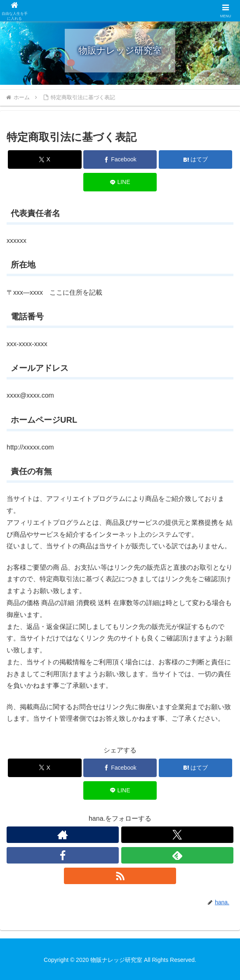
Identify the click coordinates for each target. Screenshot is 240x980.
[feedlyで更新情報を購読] (177, 855)
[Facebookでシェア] (120, 159)
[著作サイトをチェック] (63, 835)
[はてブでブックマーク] (196, 159)
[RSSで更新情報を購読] (120, 876)
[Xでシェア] (45, 159)
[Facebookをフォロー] (63, 855)
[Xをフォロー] (177, 835)
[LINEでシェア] (120, 182)
